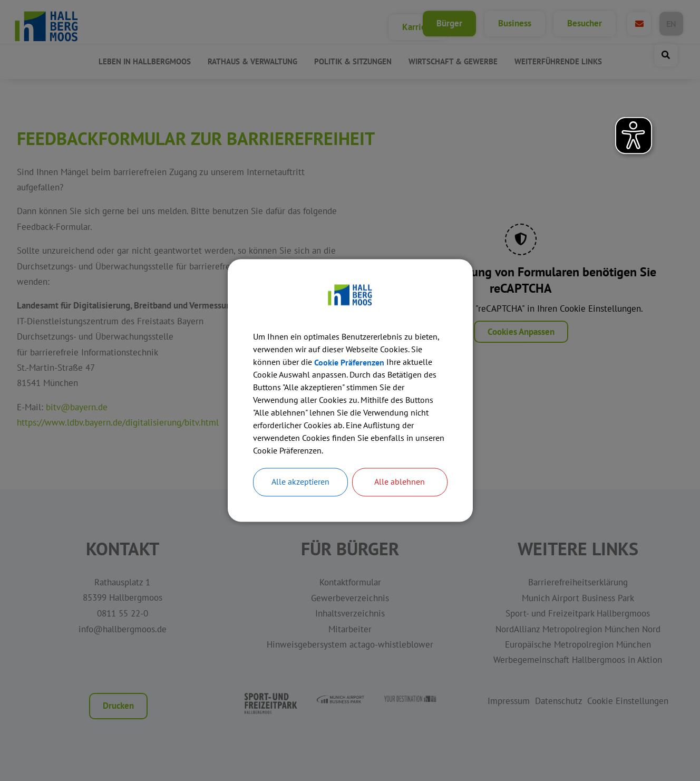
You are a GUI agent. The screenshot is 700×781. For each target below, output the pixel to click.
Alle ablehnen (400, 483)
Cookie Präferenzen (349, 363)
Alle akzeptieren (300, 483)
